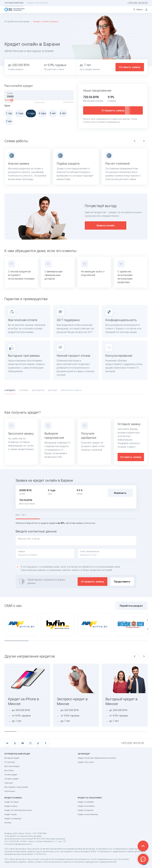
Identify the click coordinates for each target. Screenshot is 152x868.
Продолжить (122, 582)
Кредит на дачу (11, 806)
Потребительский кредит (17, 22)
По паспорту (10, 762)
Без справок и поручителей (16, 787)
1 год (8, 113)
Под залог (9, 783)
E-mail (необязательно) (90, 552)
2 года (19, 113)
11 (130, 731)
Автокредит (84, 754)
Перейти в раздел (131, 606)
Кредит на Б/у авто (86, 762)
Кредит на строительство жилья (18, 810)
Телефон (22, 552)
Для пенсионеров (12, 766)
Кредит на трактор (86, 810)
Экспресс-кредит (12, 779)
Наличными (10, 791)
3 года (30, 113)
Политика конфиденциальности (18, 844)
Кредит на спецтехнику (90, 798)
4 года (41, 113)
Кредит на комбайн (86, 802)
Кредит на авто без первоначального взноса (97, 758)
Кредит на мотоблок (86, 806)
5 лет (52, 113)
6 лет (62, 113)
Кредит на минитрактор (88, 814)
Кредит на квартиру (13, 819)
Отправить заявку (113, 110)
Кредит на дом (11, 814)
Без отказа (9, 770)
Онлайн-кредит (11, 775)
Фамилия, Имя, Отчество (29, 539)
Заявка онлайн (106, 225)
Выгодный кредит (12, 758)
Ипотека (8, 823)
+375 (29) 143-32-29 (138, 3)
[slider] (12, 100)
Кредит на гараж (12, 802)
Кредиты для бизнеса (37, 3)
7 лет (8, 121)
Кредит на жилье (13, 798)
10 (118, 731)
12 (142, 731)
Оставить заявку (130, 67)
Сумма (10, 93)
